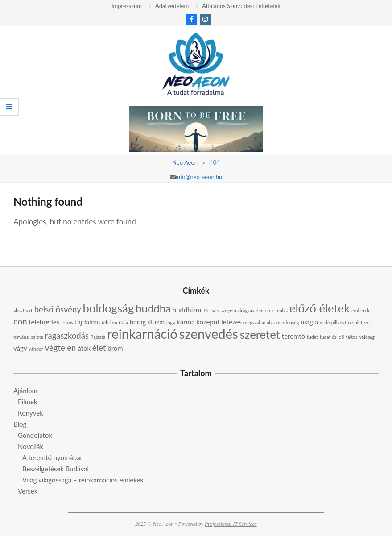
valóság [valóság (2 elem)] (367, 337)
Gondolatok (35, 435)
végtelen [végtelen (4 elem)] (61, 348)
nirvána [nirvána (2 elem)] (21, 337)
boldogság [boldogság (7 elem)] (109, 308)
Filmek (27, 402)
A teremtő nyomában (53, 457)
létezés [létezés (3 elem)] (231, 322)
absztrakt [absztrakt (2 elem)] (23, 310)
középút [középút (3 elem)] (208, 322)
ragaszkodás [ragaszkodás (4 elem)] (67, 336)
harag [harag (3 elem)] (138, 322)
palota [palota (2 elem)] (37, 337)
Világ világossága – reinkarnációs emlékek (83, 480)
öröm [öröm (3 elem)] (115, 348)
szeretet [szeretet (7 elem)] (260, 334)
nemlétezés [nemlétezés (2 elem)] (360, 322)
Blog (20, 424)
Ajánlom (25, 391)
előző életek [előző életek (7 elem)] (320, 308)
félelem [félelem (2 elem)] (109, 322)
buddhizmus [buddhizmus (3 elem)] (190, 310)
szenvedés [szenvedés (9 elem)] (209, 334)
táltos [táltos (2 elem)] (352, 337)
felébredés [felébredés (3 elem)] (44, 322)
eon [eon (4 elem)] (20, 321)
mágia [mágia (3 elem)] (309, 322)
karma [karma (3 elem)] (186, 322)
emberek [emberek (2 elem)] (361, 310)
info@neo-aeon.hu (199, 177)
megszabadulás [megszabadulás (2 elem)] (259, 322)
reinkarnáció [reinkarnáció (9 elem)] (142, 334)
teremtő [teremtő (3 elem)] (293, 336)
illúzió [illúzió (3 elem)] (156, 322)
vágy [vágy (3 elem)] (20, 348)
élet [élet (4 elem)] (99, 348)
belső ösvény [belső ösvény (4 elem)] (58, 309)
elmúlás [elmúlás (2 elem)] (280, 310)
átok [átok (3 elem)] (84, 348)
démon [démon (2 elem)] (263, 310)
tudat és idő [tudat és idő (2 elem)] (332, 337)
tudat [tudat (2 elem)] (312, 337)
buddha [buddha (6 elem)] (153, 308)
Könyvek (31, 413)
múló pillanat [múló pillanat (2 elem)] (333, 322)
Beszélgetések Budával (56, 469)
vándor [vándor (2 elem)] (36, 349)
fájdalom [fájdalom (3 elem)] (87, 322)
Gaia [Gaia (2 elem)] (123, 322)
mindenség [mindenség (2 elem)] (288, 322)
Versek (28, 491)
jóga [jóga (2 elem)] (171, 322)
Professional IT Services (231, 524)
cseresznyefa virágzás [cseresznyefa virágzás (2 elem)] (232, 310)
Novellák (31, 446)
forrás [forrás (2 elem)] (67, 322)
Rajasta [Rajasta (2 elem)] (98, 337)
